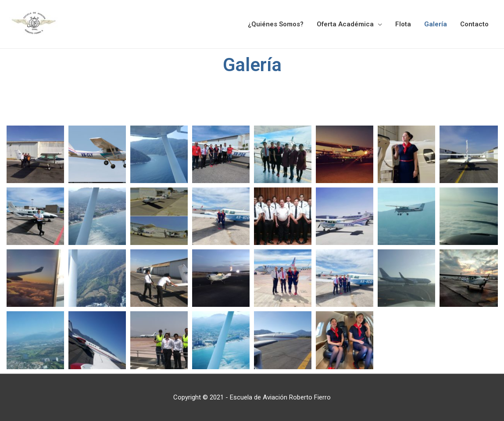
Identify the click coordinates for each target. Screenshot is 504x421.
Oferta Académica (345, 24)
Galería (436, 24)
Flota (403, 24)
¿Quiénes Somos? (276, 24)
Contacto (474, 24)
